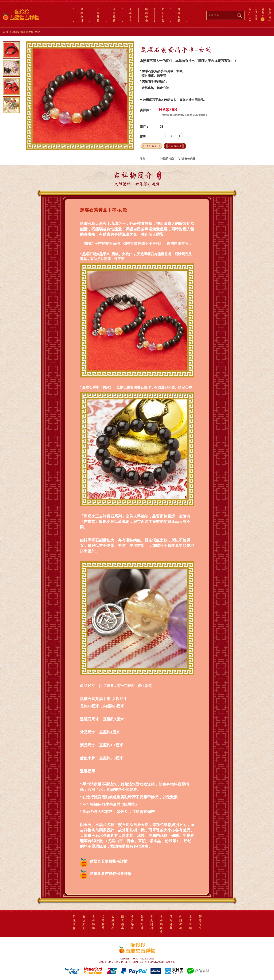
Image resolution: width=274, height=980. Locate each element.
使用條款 (171, 922)
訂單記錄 (256, 14)
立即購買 (151, 146)
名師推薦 (114, 15)
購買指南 (167, 159)
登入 (250, 11)
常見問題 (152, 922)
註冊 (250, 19)
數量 (143, 136)
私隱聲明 (181, 922)
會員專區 (163, 15)
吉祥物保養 (187, 159)
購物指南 (147, 15)
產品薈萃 (130, 15)
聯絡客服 (179, 15)
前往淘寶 (74, 922)
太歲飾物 (98, 15)
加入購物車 (175, 146)
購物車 (263, 14)
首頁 (6, 32)
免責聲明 (190, 922)
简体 (270, 19)
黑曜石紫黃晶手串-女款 (26, 32)
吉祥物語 (82, 15)
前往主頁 (84, 922)
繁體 (270, 11)
